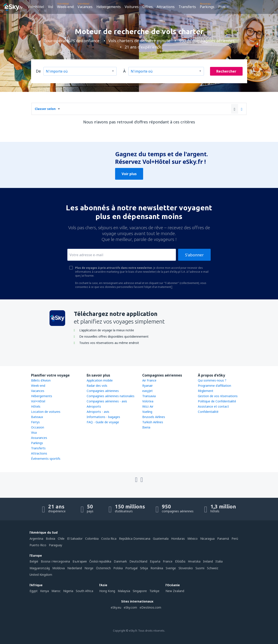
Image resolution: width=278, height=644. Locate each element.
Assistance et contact (213, 406)
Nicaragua (207, 539)
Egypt (34, 591)
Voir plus (129, 174)
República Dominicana (135, 539)
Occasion (38, 427)
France (168, 561)
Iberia (146, 427)
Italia (219, 561)
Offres (148, 7)
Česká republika (100, 561)
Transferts (187, 7)
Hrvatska (194, 561)
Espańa (155, 561)
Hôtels (36, 406)
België (34, 561)
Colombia (92, 539)
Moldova (59, 568)
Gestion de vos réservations (218, 396)
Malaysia (124, 591)
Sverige (171, 568)
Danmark (120, 561)
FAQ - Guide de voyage (103, 422)
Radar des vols (97, 386)
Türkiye (154, 591)
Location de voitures (46, 412)
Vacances (85, 7)
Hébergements (109, 7)
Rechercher (226, 71)
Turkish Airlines (153, 422)
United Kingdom (41, 575)
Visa (34, 432)
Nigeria (68, 591)
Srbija (144, 568)
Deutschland (138, 561)
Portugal (131, 568)
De (38, 71)
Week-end (65, 7)
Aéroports (94, 406)
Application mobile (100, 380)
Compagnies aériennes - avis (107, 401)
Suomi (200, 568)
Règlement (206, 391)
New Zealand (175, 591)
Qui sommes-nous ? (212, 380)
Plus (222, 7)
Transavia (149, 396)
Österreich (103, 568)
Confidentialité (208, 412)
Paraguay (55, 545)
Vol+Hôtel (36, 7)
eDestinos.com (150, 607)
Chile (61, 539)
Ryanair (147, 386)
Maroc (56, 591)
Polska (118, 568)
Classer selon (45, 109)
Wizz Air (148, 406)
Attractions (166, 7)
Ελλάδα (180, 561)
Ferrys (35, 422)
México (193, 539)
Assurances (39, 438)
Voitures (132, 7)
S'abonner (194, 255)
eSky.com (130, 607)
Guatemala (161, 539)
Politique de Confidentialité (217, 401)
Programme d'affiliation (214, 386)
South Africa (84, 591)
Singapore (140, 591)
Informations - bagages (103, 417)
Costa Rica (109, 539)
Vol (51, 7)
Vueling (147, 412)
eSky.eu (116, 607)
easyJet (147, 391)
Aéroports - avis (98, 412)
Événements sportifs (46, 459)
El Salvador (75, 539)
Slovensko (186, 568)
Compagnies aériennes (103, 391)
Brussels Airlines (154, 417)
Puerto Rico (38, 545)
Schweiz (213, 568)
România (157, 568)
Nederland (75, 568)
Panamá (223, 539)
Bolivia (50, 539)
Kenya (45, 591)
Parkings (207, 7)
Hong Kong (107, 591)
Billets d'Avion (41, 380)
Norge (89, 568)
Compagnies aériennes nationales (111, 396)
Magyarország (40, 568)
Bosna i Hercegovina (55, 561)
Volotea (148, 401)
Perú (235, 539)
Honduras (178, 539)
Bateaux (37, 417)
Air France (149, 380)
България (80, 561)
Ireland (208, 561)
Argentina (36, 539)
